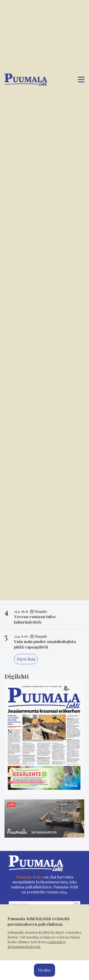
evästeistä (55, 942)
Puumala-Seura (30, 881)
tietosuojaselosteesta (24, 947)
